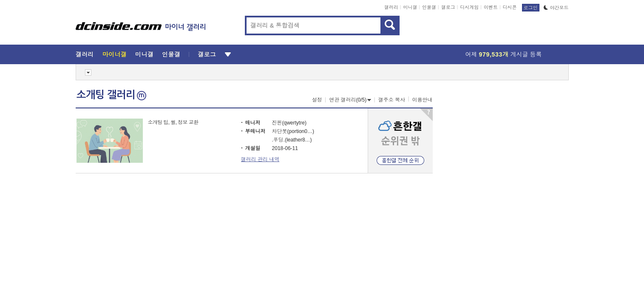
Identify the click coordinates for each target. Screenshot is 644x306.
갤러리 (391, 7)
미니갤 (410, 7)
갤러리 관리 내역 (260, 159)
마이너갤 (115, 54)
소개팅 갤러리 (111, 95)
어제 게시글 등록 (504, 54)
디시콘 (510, 7)
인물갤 (429, 7)
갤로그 (448, 7)
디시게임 (469, 7)
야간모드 (556, 8)
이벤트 (491, 7)
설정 (317, 100)
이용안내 (423, 100)
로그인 (531, 8)
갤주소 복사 (392, 100)
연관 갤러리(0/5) (350, 100)
